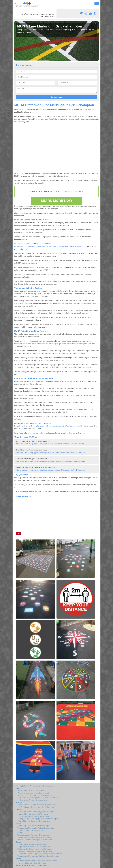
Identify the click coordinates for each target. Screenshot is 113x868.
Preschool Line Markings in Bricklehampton (33, 814)
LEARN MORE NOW (56, 201)
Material (19, 858)
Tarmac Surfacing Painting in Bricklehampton (34, 835)
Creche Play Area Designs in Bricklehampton (34, 821)
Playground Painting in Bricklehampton (32, 863)
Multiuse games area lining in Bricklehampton (34, 793)
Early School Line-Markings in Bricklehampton (34, 816)
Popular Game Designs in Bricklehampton (33, 844)
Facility (18, 823)
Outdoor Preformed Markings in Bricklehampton (35, 840)
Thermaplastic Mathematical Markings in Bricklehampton (38, 856)
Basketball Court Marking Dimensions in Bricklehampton (38, 798)
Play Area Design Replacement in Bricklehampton (36, 807)
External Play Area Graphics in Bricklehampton (34, 837)
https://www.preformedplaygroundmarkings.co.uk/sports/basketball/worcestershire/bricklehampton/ (52, 461)
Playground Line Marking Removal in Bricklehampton (37, 805)
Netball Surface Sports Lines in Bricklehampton (35, 795)
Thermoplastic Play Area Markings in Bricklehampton (35, 786)
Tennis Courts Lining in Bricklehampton (32, 791)
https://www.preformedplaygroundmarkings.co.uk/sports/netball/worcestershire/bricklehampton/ (50, 453)
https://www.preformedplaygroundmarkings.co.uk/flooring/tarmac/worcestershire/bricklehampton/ (49, 246)
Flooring (19, 833)
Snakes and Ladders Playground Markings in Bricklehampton (40, 854)
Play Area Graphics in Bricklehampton (31, 830)
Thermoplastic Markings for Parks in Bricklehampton (36, 828)
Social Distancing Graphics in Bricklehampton (32, 865)
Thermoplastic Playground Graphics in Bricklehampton (37, 861)
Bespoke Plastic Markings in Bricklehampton (34, 847)
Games (18, 842)
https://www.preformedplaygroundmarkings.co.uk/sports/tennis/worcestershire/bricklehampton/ (50, 444)
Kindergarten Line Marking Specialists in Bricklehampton (38, 819)
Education (19, 809)
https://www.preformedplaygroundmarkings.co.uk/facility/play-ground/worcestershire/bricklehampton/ (51, 344)
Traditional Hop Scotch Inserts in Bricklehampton (35, 849)
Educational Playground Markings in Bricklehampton (36, 812)
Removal (19, 802)
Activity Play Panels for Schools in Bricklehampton (36, 851)
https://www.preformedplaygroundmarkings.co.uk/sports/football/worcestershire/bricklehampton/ (55, 426)
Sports (18, 788)
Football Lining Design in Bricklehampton (32, 800)
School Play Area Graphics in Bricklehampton (34, 826)
